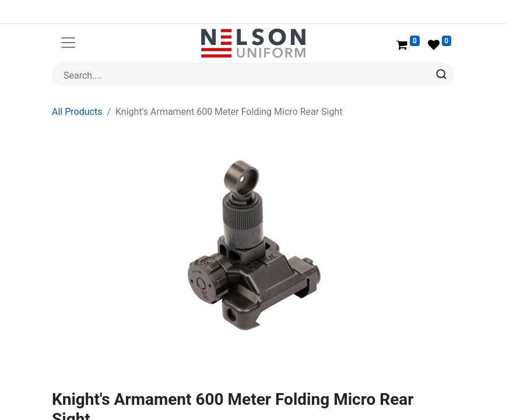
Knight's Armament (124, 407)
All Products (77, 84)
